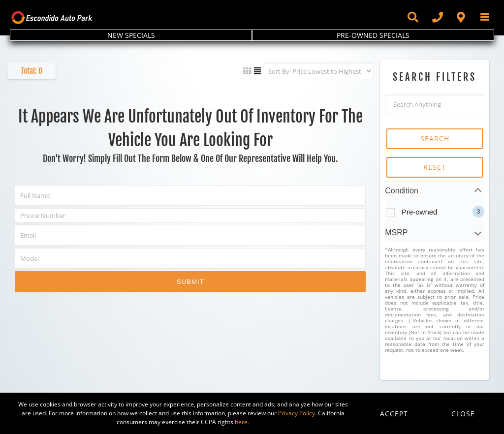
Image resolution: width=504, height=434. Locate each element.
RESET (435, 167)
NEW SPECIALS (131, 35)
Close (463, 414)
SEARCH (435, 139)
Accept (394, 414)
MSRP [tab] (396, 232)
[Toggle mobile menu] (486, 17)
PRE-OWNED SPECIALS (373, 35)
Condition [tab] (402, 191)
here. (242, 422)
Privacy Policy (297, 413)
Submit (190, 282)
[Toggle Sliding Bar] (412, 17)
